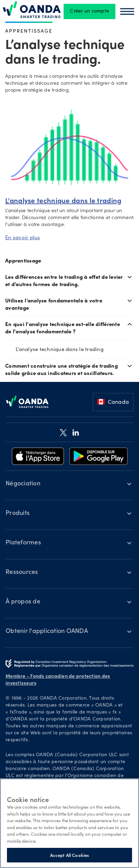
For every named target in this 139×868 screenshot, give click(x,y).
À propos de (23, 602)
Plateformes (23, 543)
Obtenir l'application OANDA (47, 632)
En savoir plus (23, 237)
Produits (18, 514)
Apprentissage (29, 31)
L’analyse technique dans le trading (60, 349)
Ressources (22, 573)
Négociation (23, 484)
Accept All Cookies (69, 855)
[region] (69, 823)
